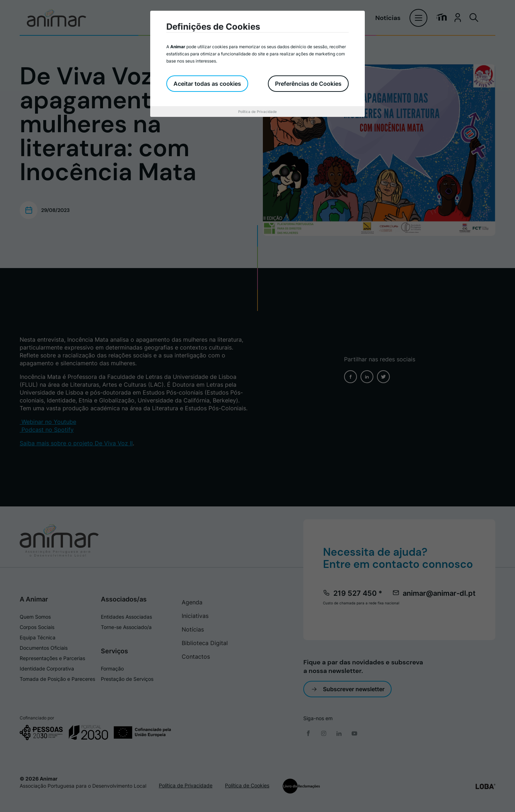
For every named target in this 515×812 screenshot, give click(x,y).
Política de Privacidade (257, 112)
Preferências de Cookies (308, 84)
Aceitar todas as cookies (207, 84)
